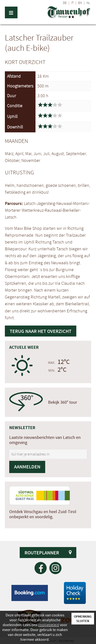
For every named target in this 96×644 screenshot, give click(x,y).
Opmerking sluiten (83, 619)
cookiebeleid (49, 625)
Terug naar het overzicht (41, 331)
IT (72, 3)
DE (65, 3)
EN (80, 3)
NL (88, 3)
